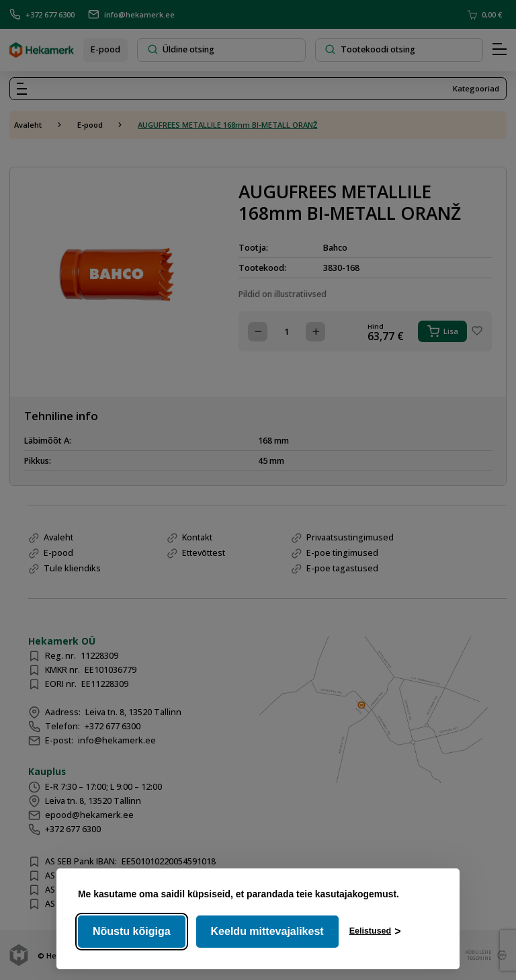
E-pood (105, 49)
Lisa (443, 331)
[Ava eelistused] (375, 932)
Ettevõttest (204, 553)
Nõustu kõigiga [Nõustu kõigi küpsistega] (132, 931)
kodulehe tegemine (477, 955)
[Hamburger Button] (500, 50)
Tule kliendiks (72, 568)
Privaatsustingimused (350, 537)
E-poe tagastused (342, 568)
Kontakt (197, 537)
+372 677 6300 (42, 14)
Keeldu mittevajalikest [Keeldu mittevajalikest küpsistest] (267, 931)
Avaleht (28, 125)
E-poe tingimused (342, 553)
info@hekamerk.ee (131, 14)
